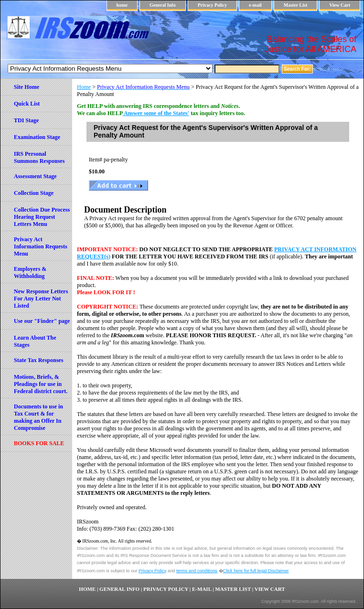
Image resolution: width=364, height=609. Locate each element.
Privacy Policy (212, 5)
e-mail (255, 5)
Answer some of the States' (156, 113)
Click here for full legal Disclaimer (256, 571)
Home (84, 87)
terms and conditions (197, 571)
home (122, 5)
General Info (163, 5)
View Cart (340, 5)
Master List (296, 5)
